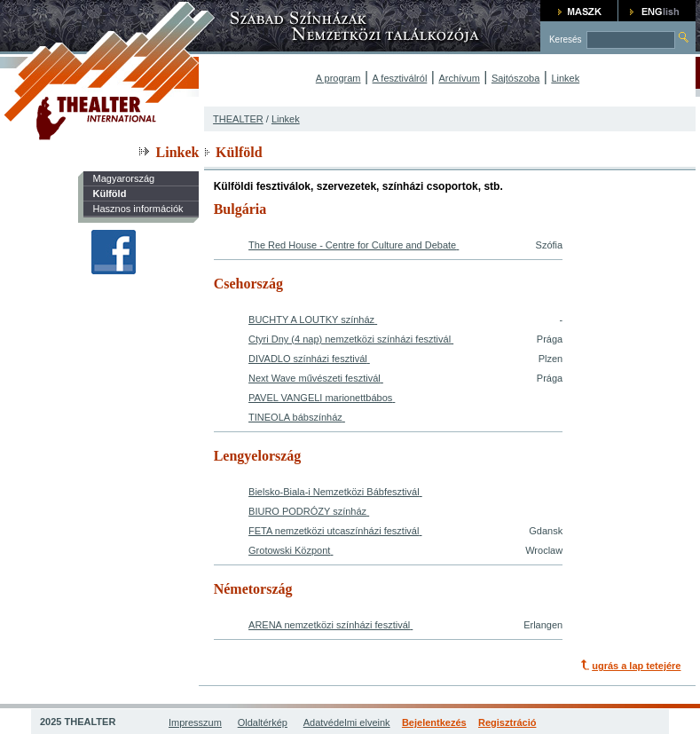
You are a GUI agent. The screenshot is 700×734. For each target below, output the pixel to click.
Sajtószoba (515, 78)
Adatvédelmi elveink (347, 722)
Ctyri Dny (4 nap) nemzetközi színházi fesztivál (350, 339)
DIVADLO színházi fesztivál (308, 359)
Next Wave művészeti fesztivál (315, 378)
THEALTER (238, 119)
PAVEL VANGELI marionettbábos (320, 398)
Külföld (109, 193)
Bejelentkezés (434, 722)
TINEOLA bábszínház (295, 417)
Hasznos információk (138, 209)
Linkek (565, 78)
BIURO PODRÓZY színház (307, 511)
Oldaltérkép (263, 722)
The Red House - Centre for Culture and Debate (352, 245)
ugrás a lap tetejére (636, 666)
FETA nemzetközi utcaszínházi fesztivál (334, 531)
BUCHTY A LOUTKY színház (311, 320)
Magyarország (123, 178)
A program (338, 78)
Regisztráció (507, 722)
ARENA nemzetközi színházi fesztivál (329, 625)
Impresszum (195, 722)
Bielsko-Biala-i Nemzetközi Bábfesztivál (334, 492)
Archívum (459, 78)
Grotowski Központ (289, 550)
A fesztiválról (400, 78)
